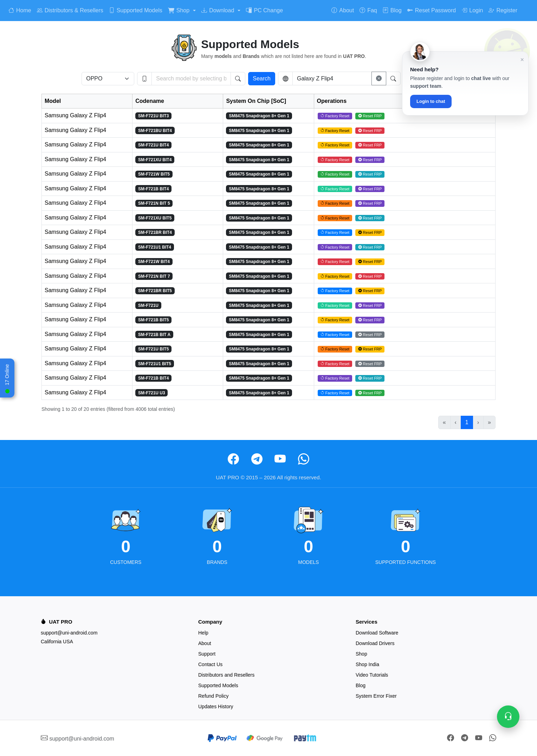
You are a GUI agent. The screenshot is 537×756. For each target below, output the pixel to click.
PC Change (264, 10)
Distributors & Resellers (70, 10)
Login (472, 10)
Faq (368, 10)
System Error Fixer (376, 696)
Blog (392, 10)
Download (218, 10)
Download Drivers (375, 643)
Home (20, 10)
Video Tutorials (372, 675)
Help (203, 633)
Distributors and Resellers (226, 675)
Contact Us (210, 664)
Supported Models (136, 10)
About (343, 10)
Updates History (216, 706)
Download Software (377, 633)
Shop (179, 10)
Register (503, 10)
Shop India (367, 664)
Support (207, 654)
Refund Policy (213, 696)
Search (262, 78)
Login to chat (431, 101)
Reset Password (432, 10)
